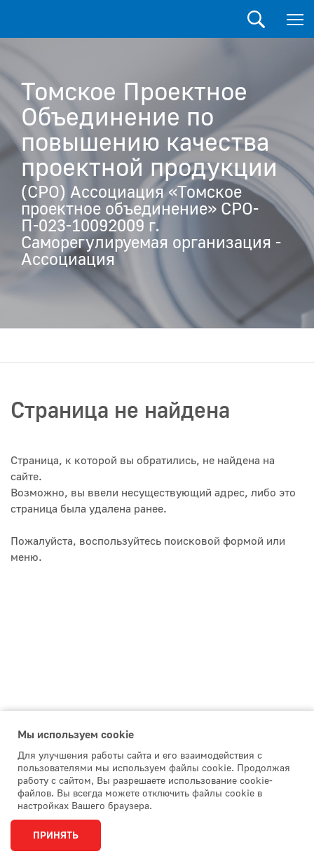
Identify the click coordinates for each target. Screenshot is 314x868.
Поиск (256, 19)
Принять (56, 836)
